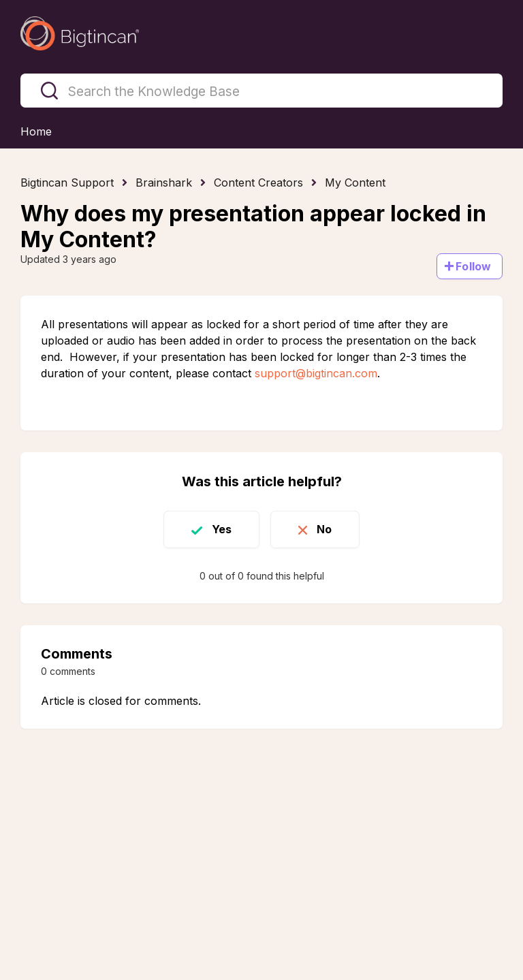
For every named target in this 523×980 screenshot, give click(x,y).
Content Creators (258, 183)
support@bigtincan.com (316, 373)
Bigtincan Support (67, 183)
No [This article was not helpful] (324, 529)
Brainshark (164, 183)
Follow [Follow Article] (473, 266)
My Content (355, 183)
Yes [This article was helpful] (222, 529)
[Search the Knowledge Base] (261, 91)
